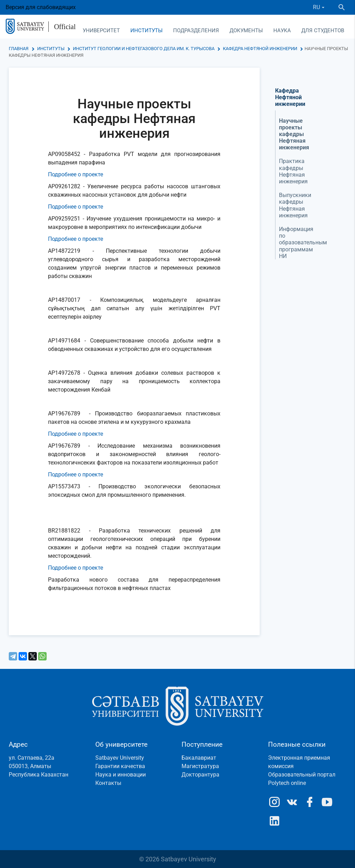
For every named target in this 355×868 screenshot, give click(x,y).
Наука (282, 30)
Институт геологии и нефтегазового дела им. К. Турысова (144, 49)
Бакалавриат (199, 758)
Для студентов (323, 30)
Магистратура (200, 766)
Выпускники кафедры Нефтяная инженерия (295, 205)
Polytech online (287, 783)
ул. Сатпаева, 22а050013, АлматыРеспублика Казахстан (39, 766)
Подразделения (196, 30)
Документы (246, 30)
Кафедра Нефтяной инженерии (260, 49)
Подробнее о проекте (76, 174)
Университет (101, 30)
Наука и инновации (121, 775)
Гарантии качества (120, 766)
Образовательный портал (302, 775)
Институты (146, 30)
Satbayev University (120, 758)
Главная (19, 49)
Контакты (108, 783)
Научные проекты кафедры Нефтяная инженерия (294, 134)
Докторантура (200, 775)
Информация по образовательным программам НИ (303, 243)
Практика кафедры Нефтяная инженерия (293, 171)
